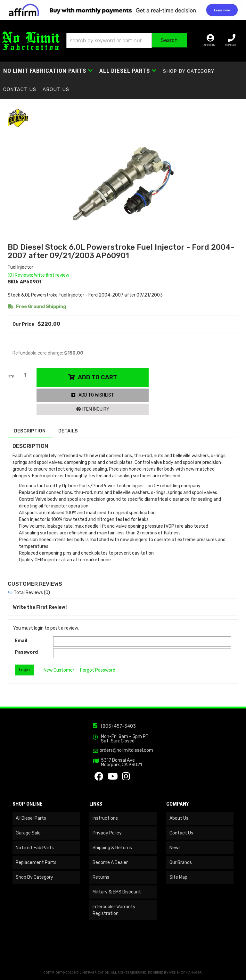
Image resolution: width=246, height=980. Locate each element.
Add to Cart (97, 377)
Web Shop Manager (185, 973)
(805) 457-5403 (118, 726)
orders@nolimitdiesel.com (126, 750)
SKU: (13, 282)
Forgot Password (98, 670)
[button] (127, 41)
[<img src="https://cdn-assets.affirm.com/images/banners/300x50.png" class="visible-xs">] (123, 10)
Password (26, 652)
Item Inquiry (96, 409)
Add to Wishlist (96, 395)
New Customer (59, 670)
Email (21, 641)
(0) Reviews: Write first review (38, 275)
